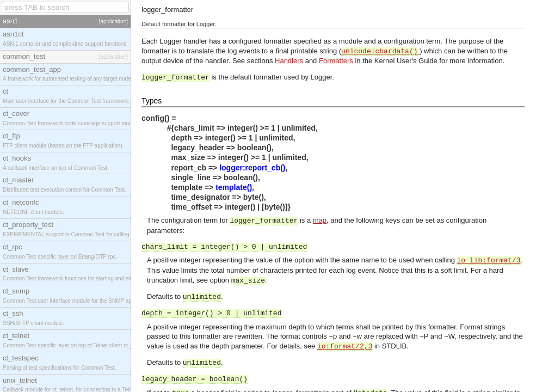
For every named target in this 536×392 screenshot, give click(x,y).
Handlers (289, 61)
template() (234, 187)
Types (152, 101)
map (320, 220)
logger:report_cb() (252, 168)
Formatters (336, 61)
